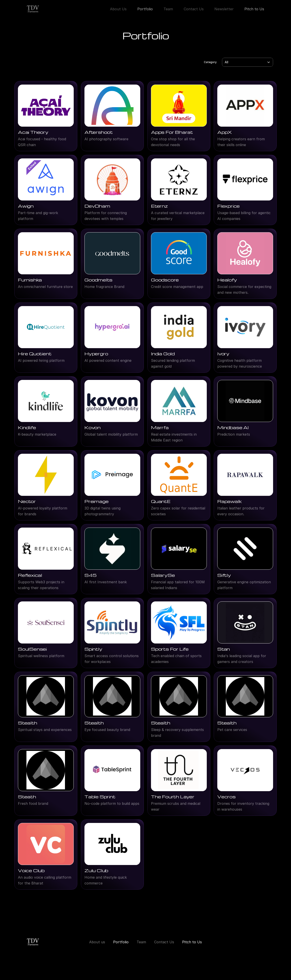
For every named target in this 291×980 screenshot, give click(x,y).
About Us (118, 9)
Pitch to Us (254, 9)
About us (97, 942)
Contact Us (194, 9)
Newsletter (224, 9)
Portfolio (145, 9)
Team (168, 9)
